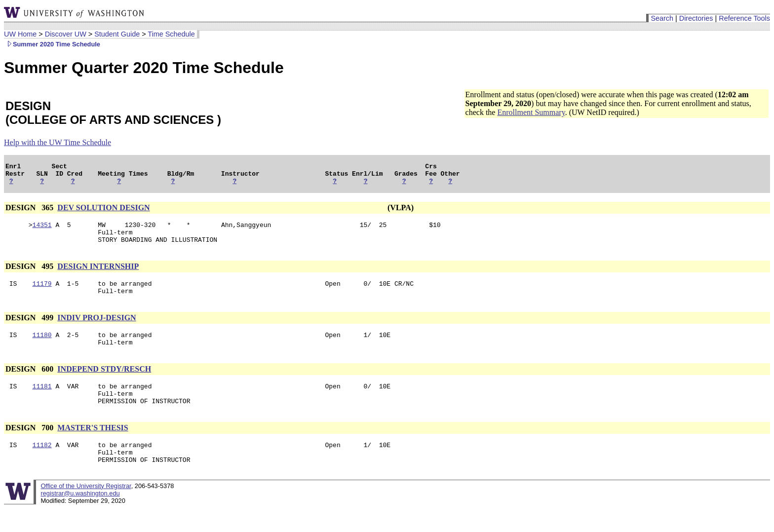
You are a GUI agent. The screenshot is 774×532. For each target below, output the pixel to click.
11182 (42, 465)
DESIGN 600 (30, 384)
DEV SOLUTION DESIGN (103, 212)
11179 (42, 294)
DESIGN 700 (30, 447)
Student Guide (117, 34)
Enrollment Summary (531, 112)
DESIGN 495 (30, 275)
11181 (42, 402)
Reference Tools (744, 18)
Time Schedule (171, 34)
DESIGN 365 (30, 212)
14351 (42, 230)
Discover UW (66, 34)
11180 (42, 348)
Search (662, 18)
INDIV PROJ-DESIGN (97, 329)
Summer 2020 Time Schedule (52, 44)
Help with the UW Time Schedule (58, 142)
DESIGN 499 (30, 329)
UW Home (20, 34)
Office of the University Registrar (86, 510)
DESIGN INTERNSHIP (98, 275)
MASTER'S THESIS (93, 447)
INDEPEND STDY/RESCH (104, 384)
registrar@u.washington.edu (80, 517)
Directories (696, 18)
